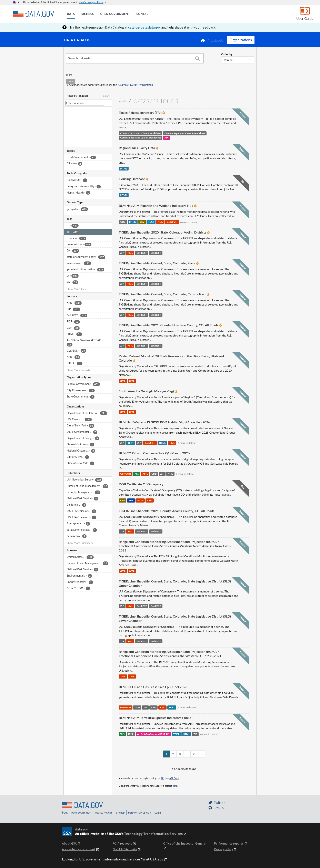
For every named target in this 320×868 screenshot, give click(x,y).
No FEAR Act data (125, 849)
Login (158, 813)
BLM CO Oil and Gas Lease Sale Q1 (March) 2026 (154, 453)
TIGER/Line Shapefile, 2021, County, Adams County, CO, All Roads (167, 511)
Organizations (241, 40)
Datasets (217, 40)
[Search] (197, 59)
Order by (227, 54)
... (187, 754)
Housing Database (132, 179)
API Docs (174, 778)
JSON (140, 501)
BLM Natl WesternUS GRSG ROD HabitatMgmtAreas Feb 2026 (164, 422)
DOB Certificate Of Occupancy (141, 484)
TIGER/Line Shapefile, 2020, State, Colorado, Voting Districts (163, 232)
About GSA (69, 843)
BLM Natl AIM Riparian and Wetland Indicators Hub (156, 205)
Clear (106, 96)
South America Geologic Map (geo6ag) (146, 391)
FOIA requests (122, 843)
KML (170, 474)
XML (160, 222)
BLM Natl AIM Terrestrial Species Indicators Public (155, 718)
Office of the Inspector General (185, 843)
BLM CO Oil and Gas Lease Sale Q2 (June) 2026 (153, 687)
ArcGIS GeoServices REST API (153, 734)
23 (195, 754)
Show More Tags (76, 289)
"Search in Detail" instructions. (136, 85)
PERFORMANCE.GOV (140, 813)
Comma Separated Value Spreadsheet (141, 133)
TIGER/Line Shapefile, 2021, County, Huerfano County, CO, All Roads (169, 325)
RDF (131, 501)
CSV (142, 222)
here (175, 786)
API (166, 138)
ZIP (122, 253)
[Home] (33, 14)
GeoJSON (172, 222)
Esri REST (142, 253)
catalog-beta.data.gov (144, 27)
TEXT (151, 222)
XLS (137, 474)
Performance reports (229, 843)
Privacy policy (223, 849)
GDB (123, 222)
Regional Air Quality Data (137, 148)
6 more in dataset (190, 222)
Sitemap (120, 813)
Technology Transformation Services (153, 834)
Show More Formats (78, 370)
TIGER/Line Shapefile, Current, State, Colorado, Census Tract (162, 294)
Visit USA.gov (153, 859)
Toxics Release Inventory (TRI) (140, 112)
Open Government (81, 813)
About (64, 813)
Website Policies (103, 813)
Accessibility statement (79, 849)
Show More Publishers (80, 543)
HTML (124, 169)
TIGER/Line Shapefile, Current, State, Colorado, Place (157, 263)
